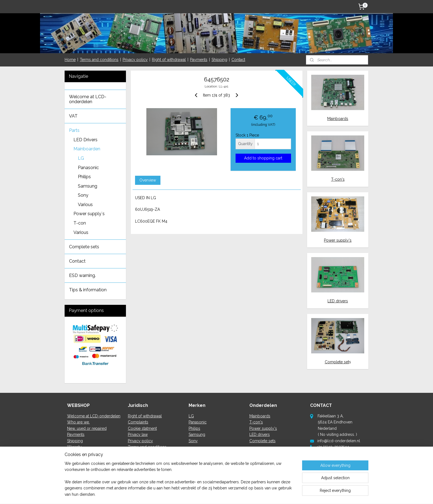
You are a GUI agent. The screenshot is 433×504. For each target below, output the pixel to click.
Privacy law (138, 434)
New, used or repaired (87, 428)
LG (81, 158)
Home (70, 60)
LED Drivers (85, 140)
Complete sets (84, 247)
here (325, 465)
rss (210, 494)
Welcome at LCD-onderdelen (88, 99)
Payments (199, 60)
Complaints (138, 422)
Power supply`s (89, 214)
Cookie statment (142, 428)
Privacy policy (135, 60)
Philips (84, 177)
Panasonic (88, 168)
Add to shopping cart (263, 158)
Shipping (219, 60)
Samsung (88, 186)
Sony (83, 195)
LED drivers (338, 301)
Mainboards (338, 119)
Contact (238, 60)
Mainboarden (87, 149)
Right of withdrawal (169, 60)
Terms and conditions (99, 60)
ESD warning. (82, 275)
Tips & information (88, 290)
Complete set (337, 362)
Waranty (74, 447)
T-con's (338, 179)
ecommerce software (230, 494)
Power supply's (338, 240)
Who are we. (78, 422)
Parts (74, 130)
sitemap (200, 494)
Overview (147, 180)
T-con (80, 223)
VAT (73, 116)
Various (85, 205)
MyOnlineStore (276, 494)
